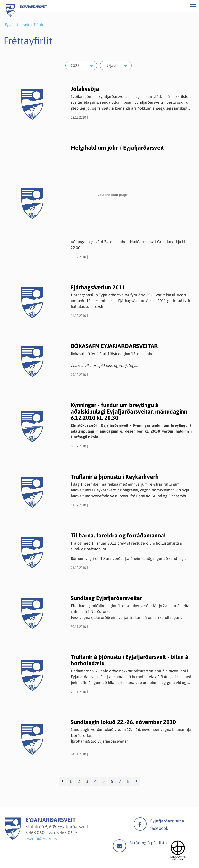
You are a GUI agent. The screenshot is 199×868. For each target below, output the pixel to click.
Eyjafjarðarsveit (17, 25)
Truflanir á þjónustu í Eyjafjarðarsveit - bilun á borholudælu (130, 660)
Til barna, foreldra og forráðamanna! (118, 535)
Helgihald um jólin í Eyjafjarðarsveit (117, 148)
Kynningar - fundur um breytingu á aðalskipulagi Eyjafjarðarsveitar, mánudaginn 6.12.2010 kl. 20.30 (129, 411)
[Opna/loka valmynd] (193, 6)
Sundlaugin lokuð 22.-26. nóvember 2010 (123, 722)
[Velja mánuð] (116, 65)
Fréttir (39, 25)
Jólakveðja (85, 89)
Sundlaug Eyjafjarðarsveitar (106, 598)
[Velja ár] (81, 65)
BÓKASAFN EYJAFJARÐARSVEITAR (114, 346)
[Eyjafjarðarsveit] (13, 838)
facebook (140, 824)
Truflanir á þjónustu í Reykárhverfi (115, 477)
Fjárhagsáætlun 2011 (98, 287)
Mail (119, 846)
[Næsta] (137, 781)
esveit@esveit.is (41, 838)
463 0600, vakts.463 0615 (53, 833)
